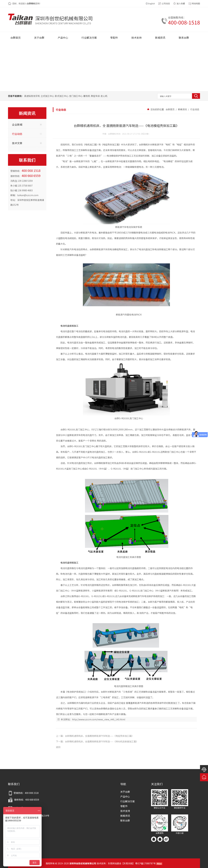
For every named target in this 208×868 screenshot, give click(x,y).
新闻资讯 (182, 109)
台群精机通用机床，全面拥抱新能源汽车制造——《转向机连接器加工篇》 (102, 741)
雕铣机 (87, 96)
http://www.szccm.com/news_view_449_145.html (99, 719)
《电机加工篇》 (91, 144)
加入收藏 (181, 3)
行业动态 (194, 109)
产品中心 (125, 796)
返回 (58, 747)
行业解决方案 (128, 801)
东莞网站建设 (115, 863)
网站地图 (196, 3)
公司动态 (166, 3)
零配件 (124, 806)
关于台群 (125, 792)
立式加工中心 (47, 96)
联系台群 (125, 820)
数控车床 (95, 96)
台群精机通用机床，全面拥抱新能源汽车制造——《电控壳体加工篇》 (99, 736)
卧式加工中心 (62, 96)
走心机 (104, 96)
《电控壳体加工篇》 (111, 144)
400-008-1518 (184, 22)
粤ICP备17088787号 (145, 863)
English (152, 3)
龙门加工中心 (76, 96)
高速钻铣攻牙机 (32, 96)
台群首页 (170, 109)
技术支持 (125, 811)
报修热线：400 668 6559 (24, 800)
